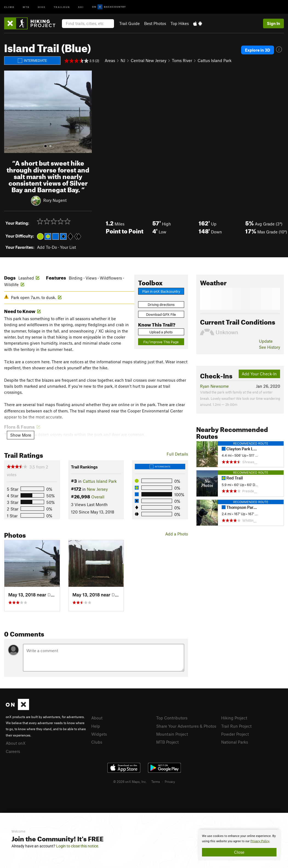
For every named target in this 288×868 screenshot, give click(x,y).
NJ (123, 60)
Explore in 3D (258, 50)
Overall (98, 497)
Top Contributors (172, 718)
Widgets (99, 734)
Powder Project (235, 734)
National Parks (235, 742)
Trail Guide (129, 23)
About (97, 718)
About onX (16, 743)
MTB (26, 7)
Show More (21, 435)
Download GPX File (161, 314)
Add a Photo (177, 534)
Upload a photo (161, 332)
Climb (9, 7)
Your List (68, 247)
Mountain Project (172, 734)
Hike (42, 7)
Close (239, 852)
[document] (239, 845)
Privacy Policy (260, 841)
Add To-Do (47, 247)
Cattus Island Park (215, 60)
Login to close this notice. (78, 846)
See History (270, 347)
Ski (81, 7)
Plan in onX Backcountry (161, 291)
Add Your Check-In (259, 374)
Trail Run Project (236, 726)
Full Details (177, 454)
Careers (13, 751)
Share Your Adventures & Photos (186, 726)
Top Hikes (180, 23)
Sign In (273, 23)
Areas (110, 60)
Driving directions (161, 305)
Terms (156, 782)
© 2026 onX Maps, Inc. (130, 782)
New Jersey (97, 489)
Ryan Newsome (214, 386)
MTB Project (167, 742)
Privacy (170, 782)
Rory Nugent (55, 200)
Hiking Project (234, 718)
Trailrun (62, 7)
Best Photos (155, 23)
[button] (10, 112)
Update (266, 341)
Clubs (97, 742)
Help (96, 726)
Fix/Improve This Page (161, 342)
